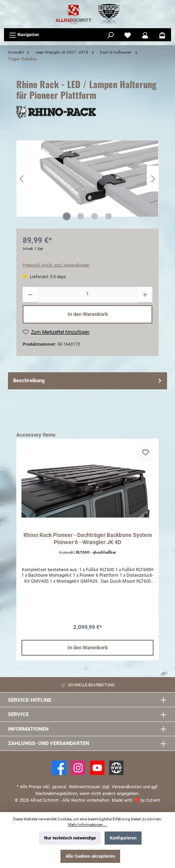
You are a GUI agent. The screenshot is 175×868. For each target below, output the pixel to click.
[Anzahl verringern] (30, 295)
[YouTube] (97, 768)
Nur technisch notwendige (70, 838)
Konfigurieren (123, 838)
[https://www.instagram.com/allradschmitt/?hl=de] (78, 768)
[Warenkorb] (162, 35)
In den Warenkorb (88, 314)
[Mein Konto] (145, 35)
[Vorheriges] (22, 179)
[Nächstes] (153, 179)
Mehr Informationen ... (88, 825)
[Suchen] (111, 35)
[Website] (116, 768)
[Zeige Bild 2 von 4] (80, 216)
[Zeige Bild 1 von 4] (66, 216)
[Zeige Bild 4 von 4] (108, 216)
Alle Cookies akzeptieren (90, 856)
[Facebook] (59, 768)
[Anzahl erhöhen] (145, 295)
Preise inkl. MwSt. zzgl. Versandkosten (56, 265)
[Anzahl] (87, 295)
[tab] (87, 381)
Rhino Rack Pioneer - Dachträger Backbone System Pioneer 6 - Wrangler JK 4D (88, 539)
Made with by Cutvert (136, 800)
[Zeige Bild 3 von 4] (94, 216)
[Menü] (24, 35)
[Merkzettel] (128, 35)
